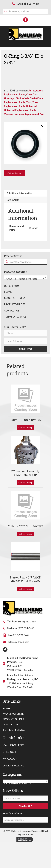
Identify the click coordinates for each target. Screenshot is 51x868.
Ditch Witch (22, 98)
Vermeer (9, 114)
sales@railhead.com (18, 642)
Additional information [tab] (20, 193)
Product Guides (15, 304)
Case (29, 94)
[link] (7, 709)
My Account (11, 759)
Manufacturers (15, 298)
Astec (32, 90)
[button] (26, 44)
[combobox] (26, 277)
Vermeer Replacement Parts (30, 114)
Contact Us (12, 311)
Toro (29, 102)
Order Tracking (14, 765)
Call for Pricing (26, 427)
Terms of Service (15, 317)
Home (8, 292)
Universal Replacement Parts (20, 110)
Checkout (9, 752)
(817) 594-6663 (26, 628)
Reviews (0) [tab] (13, 200)
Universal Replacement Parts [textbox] (25, 279)
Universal (31, 106)
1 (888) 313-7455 (28, 4)
